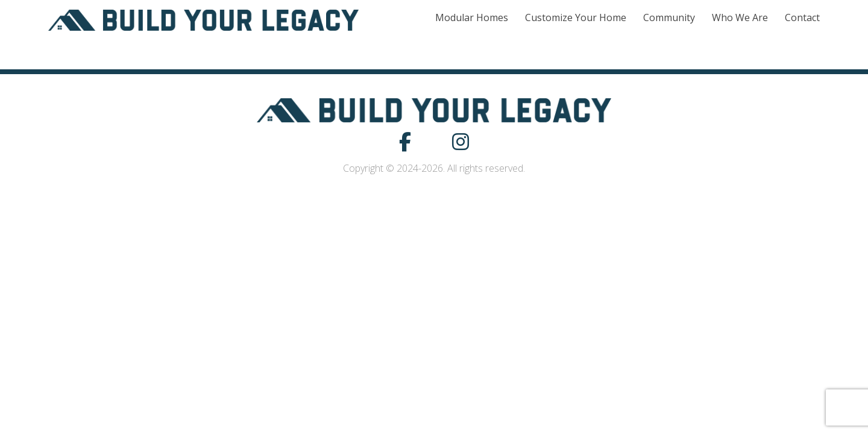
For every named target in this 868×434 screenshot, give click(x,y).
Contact (802, 17)
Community (669, 17)
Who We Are (740, 17)
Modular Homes (472, 17)
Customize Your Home (576, 17)
